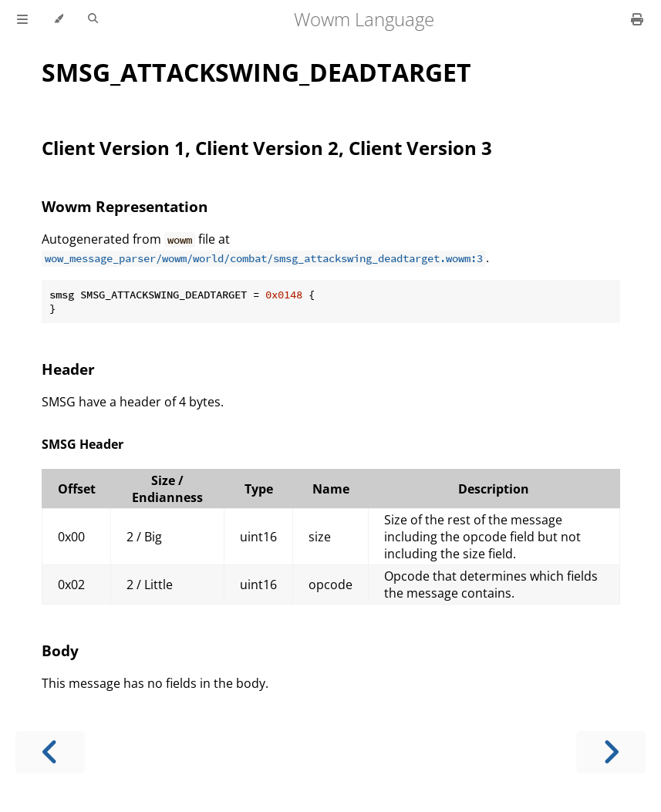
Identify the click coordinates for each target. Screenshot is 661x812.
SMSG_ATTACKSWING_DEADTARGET (256, 72)
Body (60, 650)
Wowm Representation (125, 206)
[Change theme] (58, 19)
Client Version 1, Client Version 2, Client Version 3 (267, 148)
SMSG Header (83, 444)
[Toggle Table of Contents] (22, 19)
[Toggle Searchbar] (93, 19)
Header (68, 369)
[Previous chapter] (50, 752)
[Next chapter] (611, 752)
